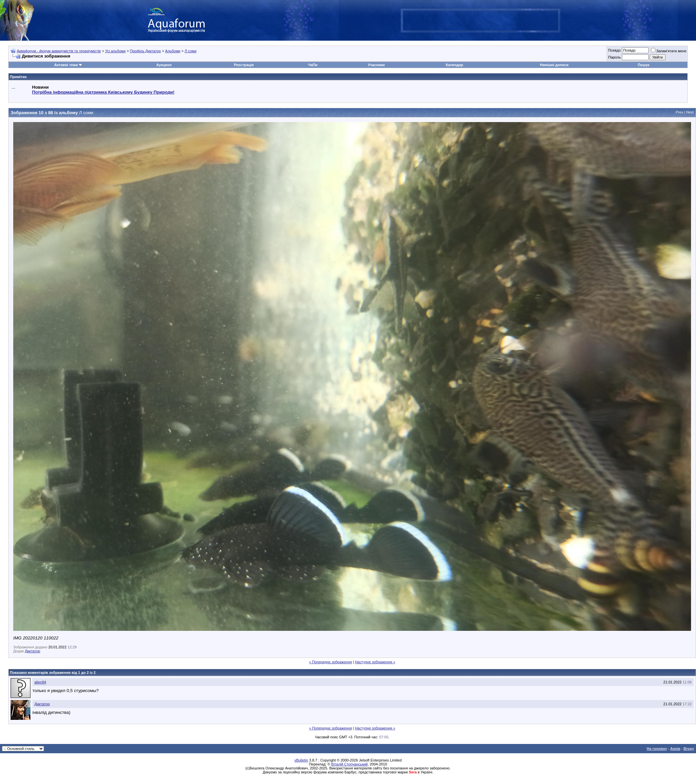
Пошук (644, 65)
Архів (675, 749)
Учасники (376, 65)
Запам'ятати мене (669, 51)
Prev (680, 112)
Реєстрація (244, 65)
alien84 (40, 682)
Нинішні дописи (554, 65)
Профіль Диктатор (145, 51)
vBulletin (301, 760)
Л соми (191, 51)
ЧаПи (313, 65)
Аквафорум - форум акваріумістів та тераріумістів (59, 51)
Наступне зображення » (375, 662)
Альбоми (173, 51)
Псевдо (614, 50)
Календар (454, 65)
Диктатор (32, 651)
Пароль (614, 57)
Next (690, 112)
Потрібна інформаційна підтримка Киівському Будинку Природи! (103, 92)
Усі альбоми (116, 51)
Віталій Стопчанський (349, 764)
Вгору (689, 749)
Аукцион (164, 65)
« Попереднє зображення (331, 662)
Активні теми (66, 65)
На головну (657, 749)
